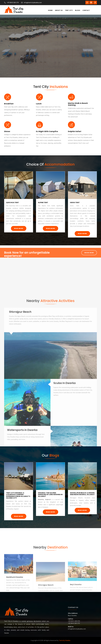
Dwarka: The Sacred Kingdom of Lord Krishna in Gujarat (50, 495)
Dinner (7, 131)
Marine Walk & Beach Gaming (78, 104)
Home (50, 10)
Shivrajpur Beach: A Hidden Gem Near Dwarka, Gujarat (82, 494)
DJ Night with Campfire (47, 131)
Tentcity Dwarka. (65, 640)
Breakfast (9, 104)
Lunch (39, 104)
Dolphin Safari (75, 131)
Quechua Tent (12, 203)
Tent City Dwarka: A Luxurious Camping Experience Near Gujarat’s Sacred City (18, 495)
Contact (86, 10)
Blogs (78, 10)
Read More (19, 228)
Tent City (69, 10)
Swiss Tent (75, 203)
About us (59, 10)
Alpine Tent (43, 203)
